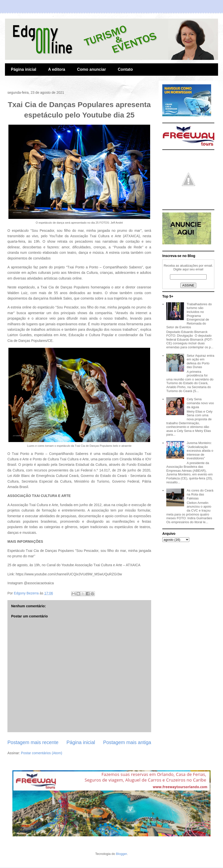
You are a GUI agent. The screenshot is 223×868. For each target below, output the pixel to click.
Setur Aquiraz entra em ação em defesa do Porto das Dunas (200, 361)
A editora (57, 69)
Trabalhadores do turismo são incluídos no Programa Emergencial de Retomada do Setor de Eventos (189, 316)
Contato (125, 69)
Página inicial (24, 69)
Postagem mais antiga (127, 742)
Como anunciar (91, 69)
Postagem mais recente (33, 742)
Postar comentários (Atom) (42, 753)
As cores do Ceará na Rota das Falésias (200, 494)
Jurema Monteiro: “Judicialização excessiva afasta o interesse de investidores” (200, 451)
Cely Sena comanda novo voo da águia (200, 403)
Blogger (121, 854)
